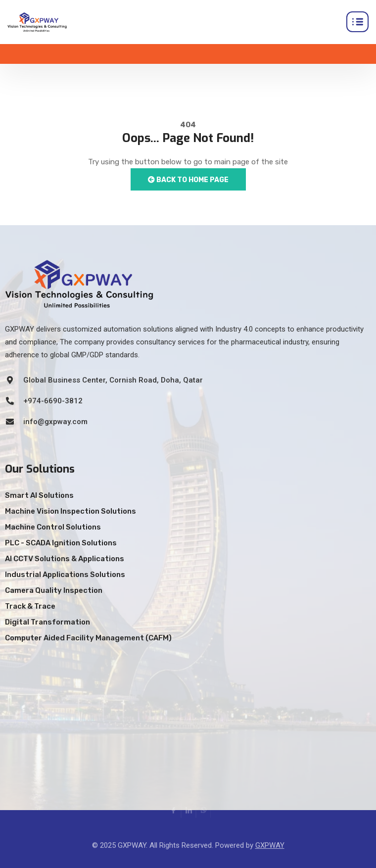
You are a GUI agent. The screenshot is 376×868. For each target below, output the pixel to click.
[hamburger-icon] (357, 22)
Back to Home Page (188, 180)
